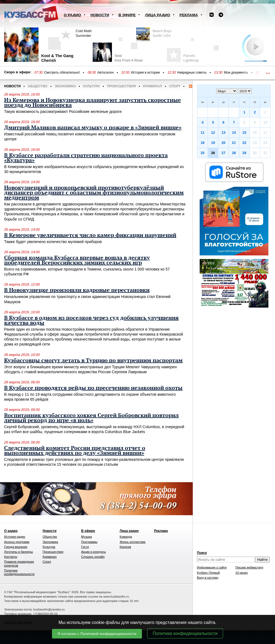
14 (234, 133)
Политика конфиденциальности (185, 633)
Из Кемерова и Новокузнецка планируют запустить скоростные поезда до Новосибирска (93, 103)
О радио (72, 15)
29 (244, 153)
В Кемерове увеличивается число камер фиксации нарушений (90, 235)
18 (202, 143)
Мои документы (236, 73)
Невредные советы (192, 73)
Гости (85, 547)
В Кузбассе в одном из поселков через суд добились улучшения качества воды (91, 320)
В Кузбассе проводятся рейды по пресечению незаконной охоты (93, 388)
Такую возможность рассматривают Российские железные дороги (63, 111)
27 (223, 153)
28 (234, 153)
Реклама (189, 15)
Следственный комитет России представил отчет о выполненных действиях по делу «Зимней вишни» (75, 451)
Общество (38, 86)
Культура (91, 86)
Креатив (125, 547)
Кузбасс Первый (208, 573)
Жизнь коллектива (133, 542)
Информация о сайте (212, 567)
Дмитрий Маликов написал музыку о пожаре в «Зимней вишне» (93, 128)
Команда (126, 537)
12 (213, 133)
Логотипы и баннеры (19, 552)
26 (213, 153)
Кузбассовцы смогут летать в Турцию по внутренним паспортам (93, 361)
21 (234, 143)
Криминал (152, 86)
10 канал (242, 573)
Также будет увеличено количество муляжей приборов (53, 242)
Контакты (11, 557)
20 (223, 143)
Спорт (175, 86)
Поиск (202, 553)
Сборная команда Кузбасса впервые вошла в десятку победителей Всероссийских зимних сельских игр (77, 260)
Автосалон (105, 73)
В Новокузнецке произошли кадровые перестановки (77, 290)
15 (244, 133)
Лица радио (157, 15)
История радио (15, 537)
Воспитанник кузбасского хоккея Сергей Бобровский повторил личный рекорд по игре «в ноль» (91, 418)
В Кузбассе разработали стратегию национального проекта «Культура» (86, 158)
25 (202, 153)
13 (223, 133)
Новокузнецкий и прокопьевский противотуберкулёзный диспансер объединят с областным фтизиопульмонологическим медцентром (94, 193)
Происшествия (121, 86)
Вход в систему (208, 578)
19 (213, 143)
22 (244, 143)
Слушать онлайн (93, 557)
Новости (100, 15)
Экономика (65, 86)
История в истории (145, 73)
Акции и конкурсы (94, 552)
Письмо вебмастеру (249, 567)
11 (202, 133)
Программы (89, 542)
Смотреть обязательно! (62, 73)
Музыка (86, 537)
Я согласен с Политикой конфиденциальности (97, 634)
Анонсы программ (17, 542)
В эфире (127, 15)
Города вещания (16, 547)
